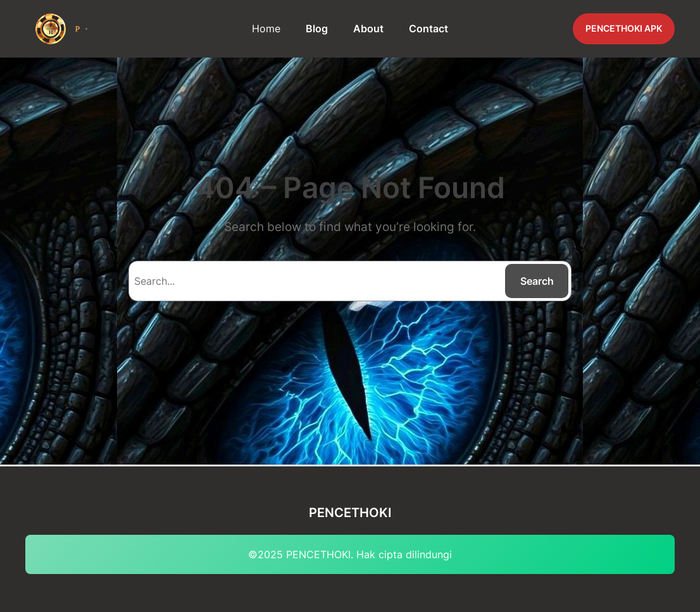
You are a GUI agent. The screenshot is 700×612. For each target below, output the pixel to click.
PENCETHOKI (350, 513)
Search (537, 281)
